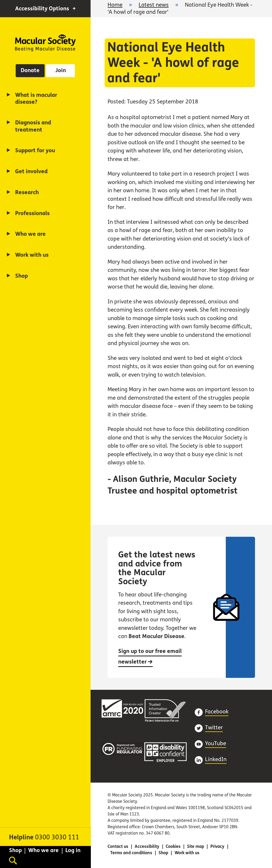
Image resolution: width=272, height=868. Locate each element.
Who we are (30, 234)
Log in (73, 850)
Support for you (35, 151)
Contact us (118, 846)
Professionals (32, 213)
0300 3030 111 (57, 837)
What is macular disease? (36, 99)
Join (61, 70)
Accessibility (147, 846)
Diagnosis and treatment (33, 126)
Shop (22, 276)
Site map (195, 846)
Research (27, 192)
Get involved (31, 171)
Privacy (217, 846)
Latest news (154, 5)
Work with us (32, 255)
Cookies (173, 846)
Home (45, 43)
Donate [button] (30, 70)
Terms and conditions (131, 853)
